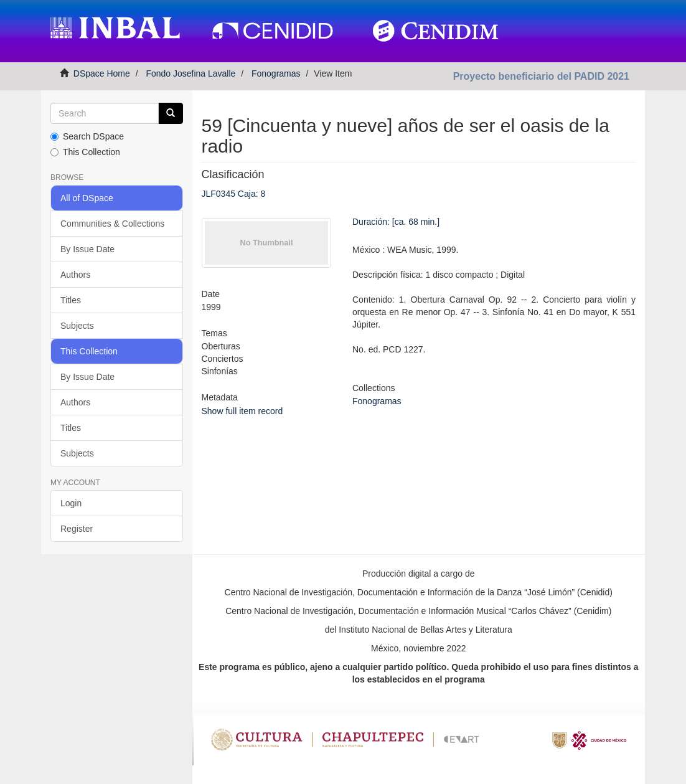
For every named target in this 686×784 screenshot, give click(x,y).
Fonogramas (276, 73)
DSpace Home (102, 73)
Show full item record (242, 411)
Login (71, 503)
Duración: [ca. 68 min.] (396, 222)
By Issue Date (87, 249)
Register (77, 529)
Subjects (77, 326)
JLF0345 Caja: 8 (234, 194)
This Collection (85, 152)
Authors (75, 275)
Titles (71, 300)
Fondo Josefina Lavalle (190, 73)
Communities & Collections (112, 224)
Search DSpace (87, 136)
